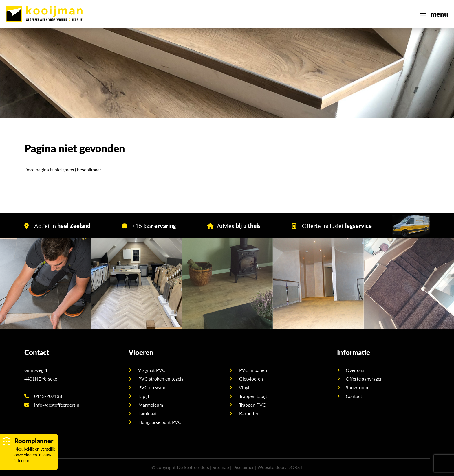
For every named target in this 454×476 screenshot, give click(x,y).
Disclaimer (243, 467)
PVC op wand (152, 387)
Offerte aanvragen (364, 379)
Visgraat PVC (151, 370)
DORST (295, 467)
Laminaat (147, 413)
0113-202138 (43, 396)
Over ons (355, 370)
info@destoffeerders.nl (52, 405)
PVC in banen (252, 370)
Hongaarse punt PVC (159, 422)
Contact (354, 396)
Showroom (357, 387)
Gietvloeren (250, 379)
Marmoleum (150, 405)
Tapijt (143, 396)
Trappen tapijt (253, 396)
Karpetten (249, 413)
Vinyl (244, 387)
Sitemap (221, 467)
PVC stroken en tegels (160, 379)
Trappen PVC (252, 405)
